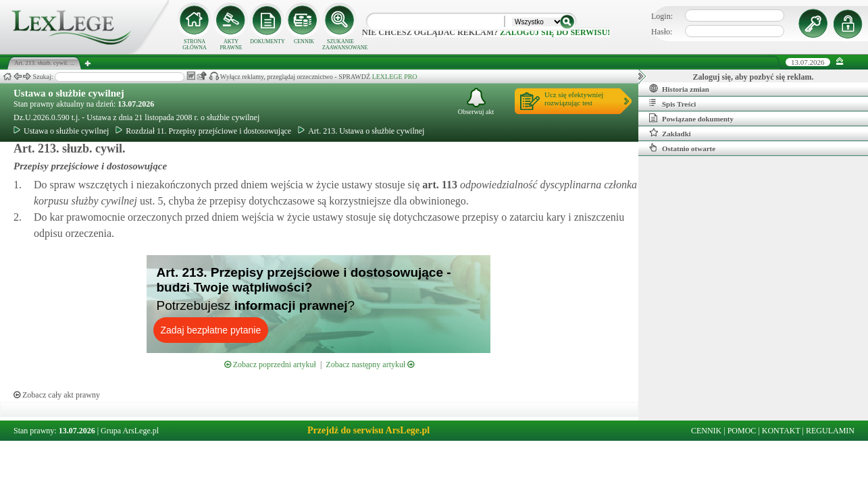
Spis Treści (672, 103)
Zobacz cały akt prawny (57, 395)
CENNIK (304, 42)
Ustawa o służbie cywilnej (69, 93)
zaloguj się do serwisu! (555, 32)
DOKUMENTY (267, 42)
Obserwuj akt (476, 102)
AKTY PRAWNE (231, 45)
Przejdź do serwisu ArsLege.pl (368, 430)
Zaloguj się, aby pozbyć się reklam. (754, 77)
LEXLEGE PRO (395, 77)
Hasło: (662, 32)
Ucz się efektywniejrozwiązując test (574, 99)
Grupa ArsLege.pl (130, 431)
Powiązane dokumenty (691, 118)
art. (438, 185)
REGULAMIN (830, 431)
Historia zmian (679, 88)
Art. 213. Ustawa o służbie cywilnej (361, 131)
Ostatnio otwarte (682, 148)
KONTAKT (781, 431)
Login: (662, 16)
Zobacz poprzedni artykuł (270, 364)
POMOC (742, 431)
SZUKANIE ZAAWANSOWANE (340, 45)
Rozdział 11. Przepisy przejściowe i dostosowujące (203, 131)
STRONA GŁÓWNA (195, 45)
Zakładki (670, 133)
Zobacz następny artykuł (370, 364)
